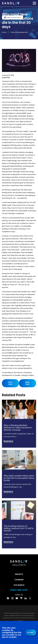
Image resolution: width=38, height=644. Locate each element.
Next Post (27, 383)
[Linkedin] (26, 598)
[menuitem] (19, 621)
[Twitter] (30, 598)
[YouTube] (17, 598)
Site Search (19, 585)
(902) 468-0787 (19, 590)
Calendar (19, 580)
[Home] (11, 3)
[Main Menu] (34, 3)
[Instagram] (12, 598)
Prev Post (10, 383)
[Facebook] (8, 598)
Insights (19, 574)
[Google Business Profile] (21, 598)
